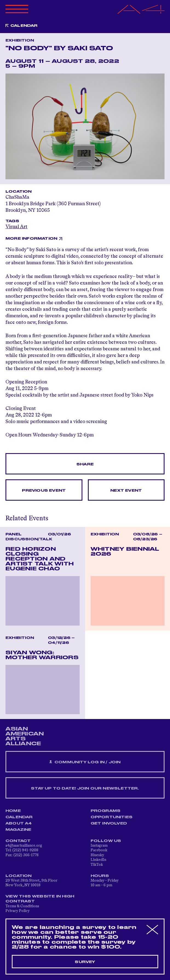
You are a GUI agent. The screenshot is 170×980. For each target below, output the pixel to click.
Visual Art (16, 227)
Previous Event (44, 491)
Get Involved (109, 823)
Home (13, 811)
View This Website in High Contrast (40, 899)
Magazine (18, 830)
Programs (106, 811)
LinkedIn (98, 860)
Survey (85, 962)
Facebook (99, 850)
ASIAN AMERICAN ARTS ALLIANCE (25, 736)
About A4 (19, 823)
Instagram (99, 846)
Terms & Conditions (22, 906)
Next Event (126, 491)
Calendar (24, 26)
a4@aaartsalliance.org (24, 846)
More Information (31, 239)
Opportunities (112, 817)
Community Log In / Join (85, 762)
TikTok (97, 865)
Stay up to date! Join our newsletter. (85, 788)
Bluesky (97, 855)
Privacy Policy (18, 911)
